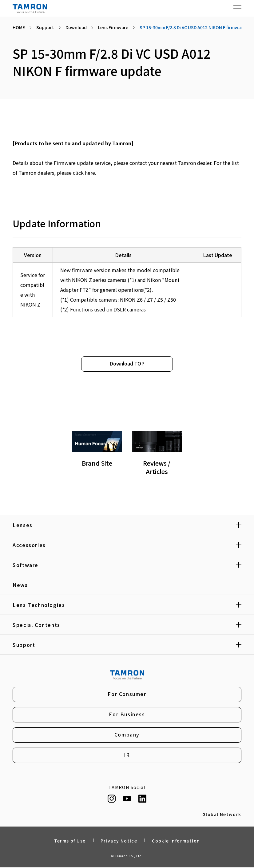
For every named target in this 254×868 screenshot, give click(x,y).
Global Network (222, 815)
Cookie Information (176, 842)
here (90, 173)
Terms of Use (70, 842)
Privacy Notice (119, 842)
